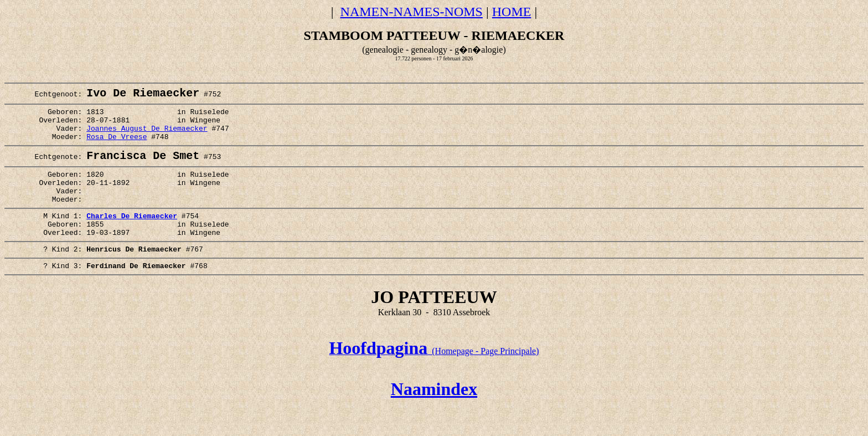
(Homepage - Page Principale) (434, 380)
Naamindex (434, 418)
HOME (512, 12)
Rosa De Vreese (117, 147)
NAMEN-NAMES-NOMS (412, 12)
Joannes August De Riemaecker (147, 137)
